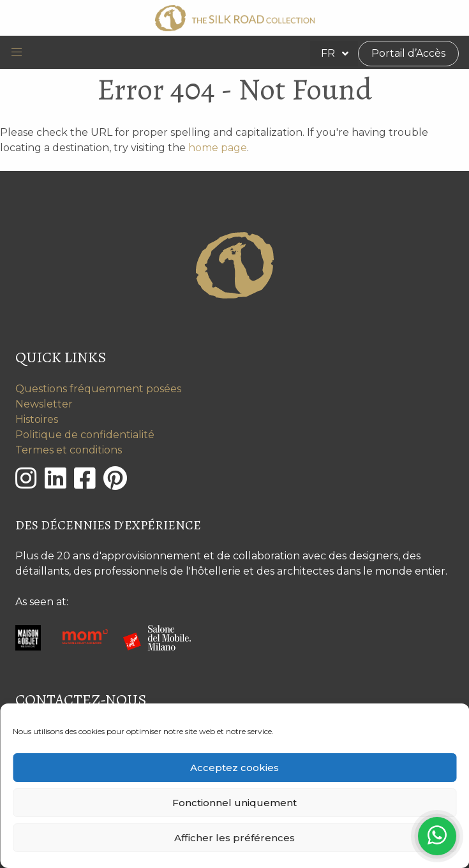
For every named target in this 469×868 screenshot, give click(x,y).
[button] (17, 52)
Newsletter (44, 404)
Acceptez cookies (234, 768)
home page (218, 148)
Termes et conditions (69, 450)
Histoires (37, 419)
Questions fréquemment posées (98, 389)
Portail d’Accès (408, 53)
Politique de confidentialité (85, 435)
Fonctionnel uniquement (234, 803)
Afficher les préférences (234, 838)
